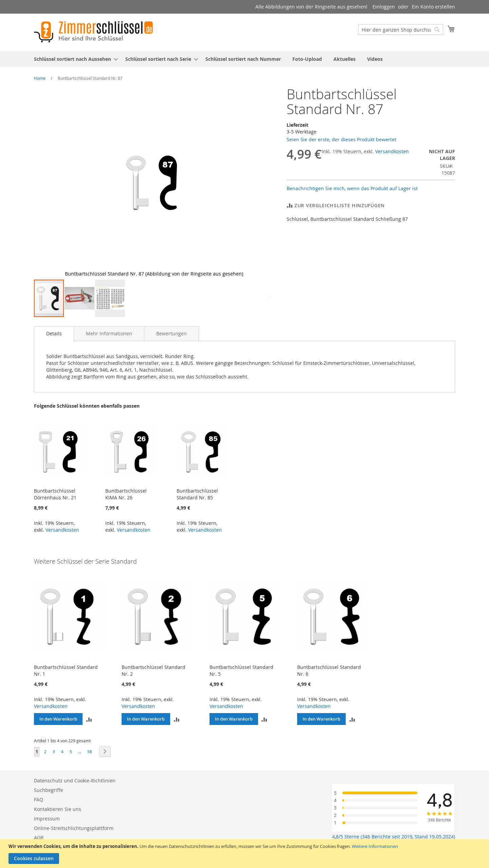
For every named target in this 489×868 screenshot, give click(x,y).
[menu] (244, 59)
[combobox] (401, 30)
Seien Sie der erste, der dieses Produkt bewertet (341, 139)
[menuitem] (74, 59)
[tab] (54, 334)
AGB (39, 838)
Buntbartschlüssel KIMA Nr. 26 (126, 494)
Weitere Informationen (375, 846)
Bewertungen (171, 333)
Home (40, 78)
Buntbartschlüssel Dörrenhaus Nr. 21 (55, 494)
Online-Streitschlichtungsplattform (74, 828)
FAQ (39, 800)
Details (54, 333)
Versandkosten (392, 151)
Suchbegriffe (49, 790)
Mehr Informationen (109, 333)
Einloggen (384, 7)
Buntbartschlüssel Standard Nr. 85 (197, 494)
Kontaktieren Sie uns (58, 809)
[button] (48, 183)
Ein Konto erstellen (433, 7)
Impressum (47, 819)
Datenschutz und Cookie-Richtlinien (75, 781)
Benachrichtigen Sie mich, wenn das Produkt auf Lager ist (352, 188)
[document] (245, 854)
